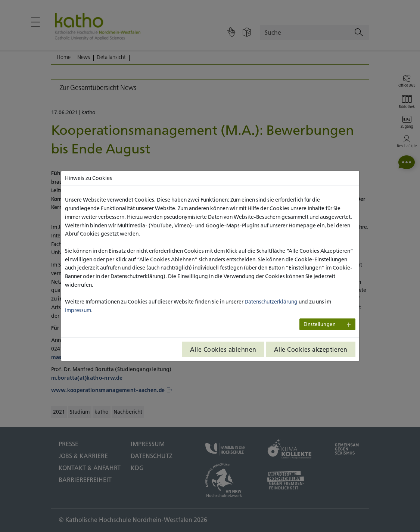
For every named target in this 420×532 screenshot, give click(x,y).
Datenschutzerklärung (271, 302)
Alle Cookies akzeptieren (311, 349)
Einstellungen (320, 324)
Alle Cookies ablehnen (223, 349)
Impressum (78, 310)
